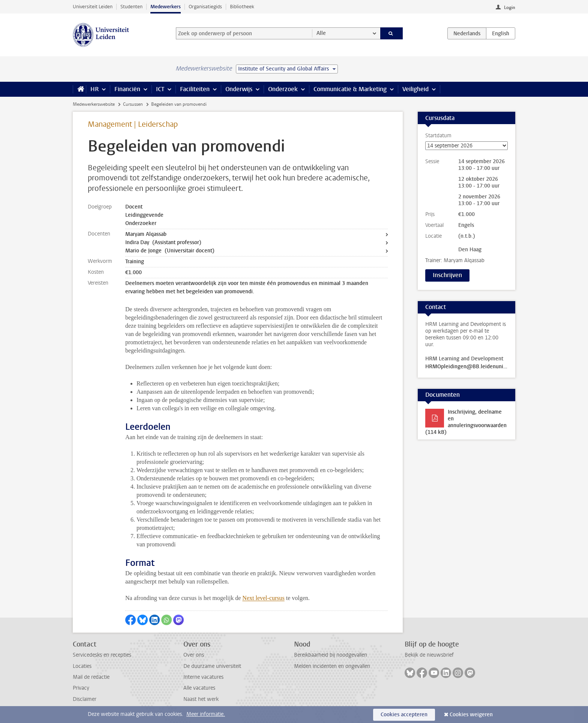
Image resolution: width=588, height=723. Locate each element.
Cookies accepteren (404, 715)
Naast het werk (201, 699)
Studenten (131, 7)
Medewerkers (166, 7)
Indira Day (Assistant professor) (163, 242)
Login (510, 7)
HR (94, 89)
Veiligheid (415, 89)
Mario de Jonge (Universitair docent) (170, 251)
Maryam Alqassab (146, 234)
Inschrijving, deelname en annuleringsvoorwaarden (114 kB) (466, 422)
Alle (321, 33)
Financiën (127, 89)
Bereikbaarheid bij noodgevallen (331, 655)
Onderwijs (239, 89)
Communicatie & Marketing (350, 89)
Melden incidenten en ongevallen (332, 666)
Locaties (82, 666)
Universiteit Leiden (93, 7)
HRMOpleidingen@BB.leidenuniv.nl (466, 367)
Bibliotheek (242, 7)
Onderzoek (283, 89)
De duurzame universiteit (212, 666)
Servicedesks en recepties (102, 655)
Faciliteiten (195, 89)
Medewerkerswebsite (94, 104)
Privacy (81, 688)
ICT (160, 89)
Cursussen (133, 104)
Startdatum (466, 141)
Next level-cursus (263, 598)
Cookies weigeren (471, 715)
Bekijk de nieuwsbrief (429, 655)
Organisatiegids (205, 7)
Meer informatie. (206, 714)
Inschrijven (447, 275)
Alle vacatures (199, 688)
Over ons (194, 655)
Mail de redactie (91, 677)
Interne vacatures (203, 677)
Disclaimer (85, 699)
